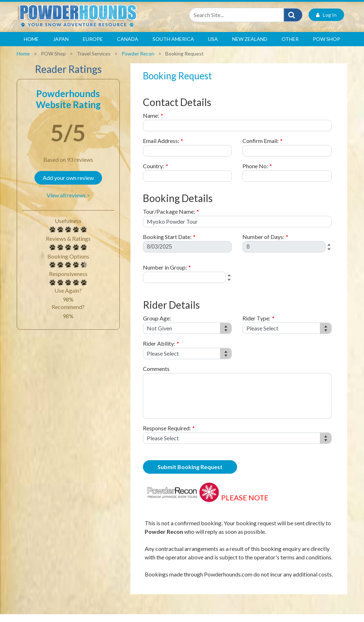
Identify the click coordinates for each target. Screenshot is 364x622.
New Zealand (250, 47)
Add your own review (68, 185)
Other (290, 47)
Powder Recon (138, 61)
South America (173, 47)
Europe (93, 47)
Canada (128, 47)
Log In (326, 23)
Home (31, 47)
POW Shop (326, 47)
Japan (61, 47)
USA (213, 47)
